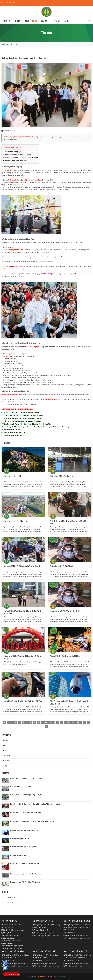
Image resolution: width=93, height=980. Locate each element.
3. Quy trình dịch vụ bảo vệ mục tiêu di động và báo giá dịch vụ (20, 157)
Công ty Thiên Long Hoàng (44, 274)
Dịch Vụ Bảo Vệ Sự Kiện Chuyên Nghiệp (25, 863)
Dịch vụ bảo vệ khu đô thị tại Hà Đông (17, 521)
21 (81, 722)
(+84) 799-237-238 (9, 3)
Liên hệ (66, 21)
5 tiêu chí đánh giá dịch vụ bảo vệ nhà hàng (65, 656)
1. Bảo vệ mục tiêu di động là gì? (12, 152)
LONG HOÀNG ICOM (43, 976)
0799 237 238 (41, 960)
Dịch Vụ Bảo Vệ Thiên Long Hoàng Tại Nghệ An (27, 795)
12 (46, 722)
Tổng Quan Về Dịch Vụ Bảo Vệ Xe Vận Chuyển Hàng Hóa (22, 566)
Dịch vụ (46, 745)
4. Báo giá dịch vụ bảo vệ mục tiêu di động (15, 160)
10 (38, 722)
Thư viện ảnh (56, 21)
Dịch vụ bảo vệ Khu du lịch (14, 476)
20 (77, 722)
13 (50, 722)
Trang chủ (7, 21)
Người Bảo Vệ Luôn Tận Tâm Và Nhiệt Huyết (65, 611)
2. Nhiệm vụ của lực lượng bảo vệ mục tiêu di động (17, 154)
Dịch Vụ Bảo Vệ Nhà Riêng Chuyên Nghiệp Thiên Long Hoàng (32, 821)
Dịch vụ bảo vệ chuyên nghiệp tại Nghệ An (25, 831)
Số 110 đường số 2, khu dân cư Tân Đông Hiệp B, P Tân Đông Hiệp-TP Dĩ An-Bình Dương (77, 927)
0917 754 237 (10, 960)
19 (73, 722)
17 (65, 722)
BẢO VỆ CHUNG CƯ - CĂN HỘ (21, 787)
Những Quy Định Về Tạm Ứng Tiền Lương (25, 882)
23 (88, 722)
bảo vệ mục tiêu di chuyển (16, 250)
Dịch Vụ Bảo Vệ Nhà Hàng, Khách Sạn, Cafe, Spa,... (29, 779)
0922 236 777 (41, 930)
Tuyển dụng (44, 21)
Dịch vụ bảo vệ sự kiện (18, 855)
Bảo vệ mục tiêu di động (10, 170)
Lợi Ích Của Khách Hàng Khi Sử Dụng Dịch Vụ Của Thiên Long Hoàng (35, 804)
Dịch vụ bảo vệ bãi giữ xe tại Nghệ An (63, 476)
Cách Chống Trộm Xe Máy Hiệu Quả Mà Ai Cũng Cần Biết (23, 701)
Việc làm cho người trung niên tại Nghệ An (25, 874)
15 (58, 722)
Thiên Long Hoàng (14, 180)
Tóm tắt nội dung (13, 148)
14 (54, 722)
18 (69, 722)
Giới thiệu (46, 740)
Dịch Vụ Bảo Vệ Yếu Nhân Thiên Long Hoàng (26, 812)
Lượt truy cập (10, 897)
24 (46, 726)
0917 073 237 (72, 932)
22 (85, 722)
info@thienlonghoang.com (14, 930)
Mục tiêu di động (8, 356)
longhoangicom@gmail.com (46, 933)
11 (42, 722)
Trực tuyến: (8, 902)
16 (61, 722)
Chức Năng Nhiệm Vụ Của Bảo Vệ (61, 566)
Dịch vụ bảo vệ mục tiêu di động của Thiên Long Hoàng (19, 137)
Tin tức (35, 21)
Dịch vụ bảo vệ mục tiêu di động (12, 394)
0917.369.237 (12, 949)
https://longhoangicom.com (46, 936)
